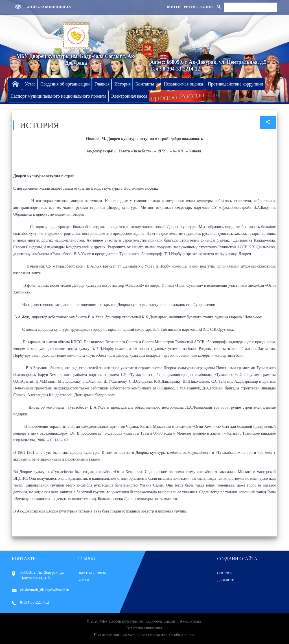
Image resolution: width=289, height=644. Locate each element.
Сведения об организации (65, 84)
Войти (174, 7)
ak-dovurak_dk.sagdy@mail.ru (40, 590)
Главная (102, 84)
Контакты (145, 84)
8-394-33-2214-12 (30, 602)
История (122, 84)
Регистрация (198, 7)
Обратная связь (92, 573)
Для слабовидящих (41, 7)
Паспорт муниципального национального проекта (58, 96)
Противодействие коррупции (235, 84)
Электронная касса (129, 96)
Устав (30, 84)
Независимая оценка (183, 84)
